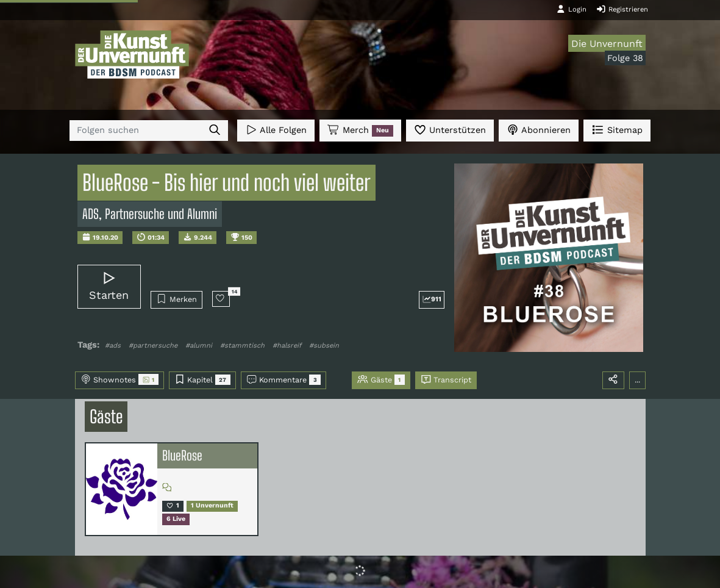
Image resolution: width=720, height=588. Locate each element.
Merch (360, 131)
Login (571, 9)
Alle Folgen (276, 130)
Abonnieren (539, 130)
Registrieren (622, 9)
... (637, 380)
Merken (176, 299)
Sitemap (617, 130)
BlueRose (182, 456)
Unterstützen (450, 130)
